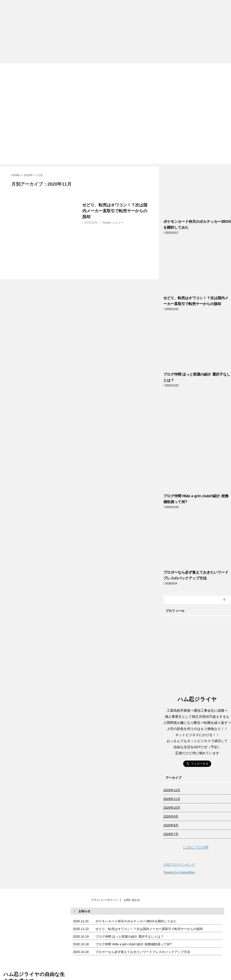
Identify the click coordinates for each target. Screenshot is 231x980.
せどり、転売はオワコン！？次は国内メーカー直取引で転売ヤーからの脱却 (115, 211)
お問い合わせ (132, 900)
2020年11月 (172, 799)
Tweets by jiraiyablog (179, 872)
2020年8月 (171, 825)
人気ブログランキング (179, 865)
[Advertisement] (115, 32)
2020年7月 (171, 834)
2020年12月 (172, 790)
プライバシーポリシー (104, 900)
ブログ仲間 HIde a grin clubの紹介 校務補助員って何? (134, 944)
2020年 (28, 175)
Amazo (107, 223)
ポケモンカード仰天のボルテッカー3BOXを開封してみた (136, 921)
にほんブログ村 (186, 847)
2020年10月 (172, 808)
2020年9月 (171, 816)
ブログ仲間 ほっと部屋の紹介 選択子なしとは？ (129, 937)
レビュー (118, 223)
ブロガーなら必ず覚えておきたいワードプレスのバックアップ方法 (143, 952)
